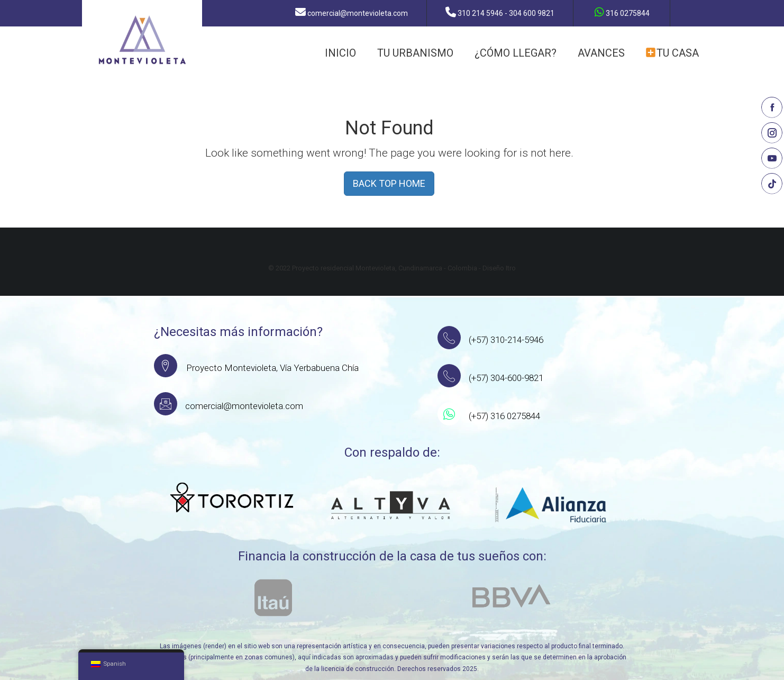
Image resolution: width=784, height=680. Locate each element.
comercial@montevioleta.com (356, 12)
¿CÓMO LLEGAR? (516, 53)
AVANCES (601, 53)
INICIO (340, 53)
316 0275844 (624, 12)
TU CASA (672, 53)
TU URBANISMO (415, 53)
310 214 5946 (504, 12)
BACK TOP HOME (389, 183)
